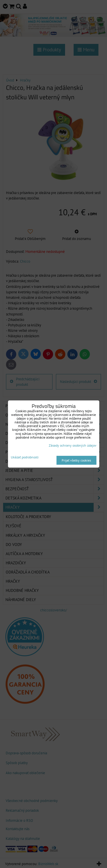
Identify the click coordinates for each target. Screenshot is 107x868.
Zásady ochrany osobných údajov (73, 445)
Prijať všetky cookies (76, 460)
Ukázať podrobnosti (25, 457)
